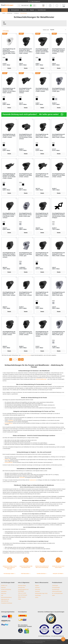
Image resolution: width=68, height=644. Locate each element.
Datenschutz (4, 593)
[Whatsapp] (31, 5)
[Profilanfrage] (34, 5)
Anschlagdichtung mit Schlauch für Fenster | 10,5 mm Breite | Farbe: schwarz (9, 255)
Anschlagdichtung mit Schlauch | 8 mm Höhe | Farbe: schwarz (9, 136)
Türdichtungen (55, 585)
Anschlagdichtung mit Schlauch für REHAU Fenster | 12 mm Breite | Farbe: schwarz (9, 176)
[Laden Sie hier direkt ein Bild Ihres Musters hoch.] (26, 560)
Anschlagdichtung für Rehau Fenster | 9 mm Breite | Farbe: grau (25, 215)
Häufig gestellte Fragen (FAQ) (41, 593)
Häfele (53, 595)
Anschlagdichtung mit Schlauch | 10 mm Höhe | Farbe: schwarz (42, 136)
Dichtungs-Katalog (22, 585)
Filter (5, 23)
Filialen (20, 599)
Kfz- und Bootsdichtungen (57, 593)
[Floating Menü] (63, 639)
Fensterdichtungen (56, 587)
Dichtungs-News (21, 587)
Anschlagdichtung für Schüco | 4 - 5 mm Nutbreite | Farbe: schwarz (25, 91)
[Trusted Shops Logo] (51, 619)
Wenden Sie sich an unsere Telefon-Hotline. (58, 567)
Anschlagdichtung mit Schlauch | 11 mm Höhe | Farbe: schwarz (59, 136)
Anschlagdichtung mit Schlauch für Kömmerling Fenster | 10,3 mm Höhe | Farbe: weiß (9, 51)
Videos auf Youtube (22, 593)
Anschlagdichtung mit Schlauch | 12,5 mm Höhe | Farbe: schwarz (42, 254)
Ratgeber (37, 585)
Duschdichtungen (56, 589)
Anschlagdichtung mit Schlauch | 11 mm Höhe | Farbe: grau (58, 294)
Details (9, 68)
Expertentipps (38, 595)
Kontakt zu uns (4, 585)
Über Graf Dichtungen (23, 595)
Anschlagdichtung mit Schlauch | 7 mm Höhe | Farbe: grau (59, 90)
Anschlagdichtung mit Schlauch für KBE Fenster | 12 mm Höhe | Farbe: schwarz (9, 91)
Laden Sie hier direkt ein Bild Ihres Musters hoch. (26, 567)
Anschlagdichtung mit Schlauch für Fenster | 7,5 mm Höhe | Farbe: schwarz (42, 334)
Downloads (37, 591)
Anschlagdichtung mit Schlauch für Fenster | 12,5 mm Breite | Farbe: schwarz (26, 137)
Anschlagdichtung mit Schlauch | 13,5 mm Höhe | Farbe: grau (58, 333)
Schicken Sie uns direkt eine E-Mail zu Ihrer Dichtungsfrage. (42, 567)
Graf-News (37, 587)
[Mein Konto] (50, 5)
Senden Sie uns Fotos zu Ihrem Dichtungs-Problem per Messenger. (10, 567)
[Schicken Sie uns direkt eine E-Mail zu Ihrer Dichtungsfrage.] (42, 560)
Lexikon (37, 597)
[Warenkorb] (64, 5)
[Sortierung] (54, 30)
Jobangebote (4, 591)
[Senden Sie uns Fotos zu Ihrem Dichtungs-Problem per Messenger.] (10, 560)
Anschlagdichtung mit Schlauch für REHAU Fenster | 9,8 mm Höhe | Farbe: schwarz (42, 51)
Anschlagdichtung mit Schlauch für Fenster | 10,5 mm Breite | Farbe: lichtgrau (59, 215)
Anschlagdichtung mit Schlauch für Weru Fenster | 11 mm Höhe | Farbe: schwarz (26, 51)
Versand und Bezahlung (6, 589)
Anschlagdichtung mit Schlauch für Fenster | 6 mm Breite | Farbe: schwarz (9, 215)
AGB (2, 595)
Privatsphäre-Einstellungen (7, 603)
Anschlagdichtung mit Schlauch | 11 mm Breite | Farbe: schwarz (42, 175)
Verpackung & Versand (26, 355)
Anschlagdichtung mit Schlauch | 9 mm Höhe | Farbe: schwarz (42, 90)
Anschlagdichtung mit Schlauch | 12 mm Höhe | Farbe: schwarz (42, 294)
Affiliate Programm (22, 597)
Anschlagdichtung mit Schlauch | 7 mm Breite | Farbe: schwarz (26, 333)
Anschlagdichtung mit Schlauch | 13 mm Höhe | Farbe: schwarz (26, 294)
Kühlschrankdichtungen (57, 591)
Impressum (3, 587)
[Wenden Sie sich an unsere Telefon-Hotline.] (58, 560)
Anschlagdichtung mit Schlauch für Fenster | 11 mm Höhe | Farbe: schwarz (58, 51)
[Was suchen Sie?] (25, 5)
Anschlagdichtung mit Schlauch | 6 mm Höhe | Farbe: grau (26, 254)
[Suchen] (19, 5)
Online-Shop (38, 589)
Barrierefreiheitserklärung (6, 597)
